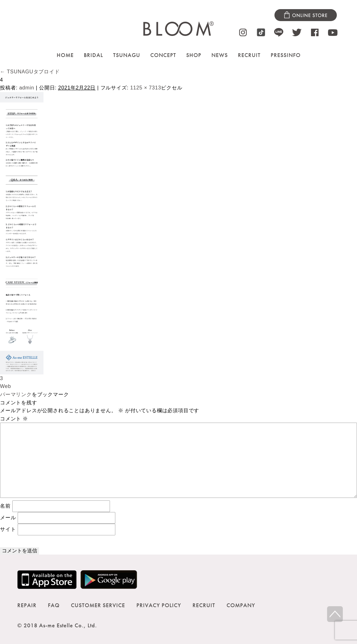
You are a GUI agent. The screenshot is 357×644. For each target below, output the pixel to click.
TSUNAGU (127, 55)
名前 (5, 506)
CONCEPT (163, 55)
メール (8, 517)
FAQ (54, 605)
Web (6, 386)
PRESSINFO (286, 55)
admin (27, 88)
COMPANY (241, 605)
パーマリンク (16, 394)
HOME (65, 55)
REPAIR (27, 605)
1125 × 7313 (146, 88)
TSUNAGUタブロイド (30, 72)
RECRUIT (249, 55)
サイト (8, 529)
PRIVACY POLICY (159, 605)
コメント (14, 419)
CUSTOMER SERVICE (98, 605)
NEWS (220, 55)
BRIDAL (93, 55)
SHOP (194, 55)
